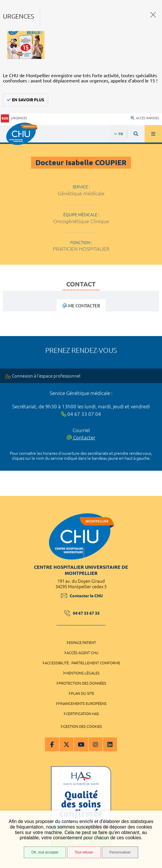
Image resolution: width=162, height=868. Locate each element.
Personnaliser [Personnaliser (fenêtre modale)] (120, 852)
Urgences (14, 118)
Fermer (153, 15)
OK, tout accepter (45, 852)
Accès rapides (145, 118)
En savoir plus (28, 100)
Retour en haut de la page (153, 493)
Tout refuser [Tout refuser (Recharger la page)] (84, 852)
